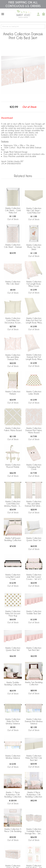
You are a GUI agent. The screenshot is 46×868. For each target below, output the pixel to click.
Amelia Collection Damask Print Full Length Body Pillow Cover (34, 357)
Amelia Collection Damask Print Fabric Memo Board (34, 430)
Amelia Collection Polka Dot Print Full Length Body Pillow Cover (34, 321)
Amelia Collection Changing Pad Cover (34, 467)
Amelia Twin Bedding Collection (34, 683)
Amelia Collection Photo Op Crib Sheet (34, 247)
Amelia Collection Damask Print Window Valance (34, 721)
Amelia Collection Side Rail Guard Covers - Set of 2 (34, 577)
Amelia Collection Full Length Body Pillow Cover (34, 284)
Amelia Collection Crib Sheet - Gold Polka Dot (13, 210)
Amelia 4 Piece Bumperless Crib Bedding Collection (34, 795)
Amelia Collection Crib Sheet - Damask (13, 246)
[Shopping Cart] (44, 14)
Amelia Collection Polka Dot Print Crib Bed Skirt (34, 758)
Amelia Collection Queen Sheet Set (34, 539)
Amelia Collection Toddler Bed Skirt (34, 612)
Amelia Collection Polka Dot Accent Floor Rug (13, 613)
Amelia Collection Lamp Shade (34, 393)
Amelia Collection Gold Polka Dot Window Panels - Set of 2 (13, 504)
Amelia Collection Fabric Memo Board (13, 429)
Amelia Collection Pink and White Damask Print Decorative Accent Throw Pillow (13, 357)
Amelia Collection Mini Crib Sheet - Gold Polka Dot (34, 210)
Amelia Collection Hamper (13, 393)
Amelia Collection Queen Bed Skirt (13, 649)
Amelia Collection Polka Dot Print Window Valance (13, 721)
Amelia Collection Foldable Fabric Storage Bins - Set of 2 (34, 831)
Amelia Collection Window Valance (13, 757)
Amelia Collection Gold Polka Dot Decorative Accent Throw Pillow (13, 321)
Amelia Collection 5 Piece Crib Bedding (13, 830)
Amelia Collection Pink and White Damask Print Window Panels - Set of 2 (34, 504)
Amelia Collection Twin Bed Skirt (34, 649)
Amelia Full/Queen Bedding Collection (13, 539)
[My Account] (38, 14)
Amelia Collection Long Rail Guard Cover (13, 577)
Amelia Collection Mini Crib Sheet (13, 283)
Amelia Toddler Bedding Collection (13, 683)
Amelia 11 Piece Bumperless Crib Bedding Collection (13, 795)
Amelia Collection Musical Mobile (13, 466)
